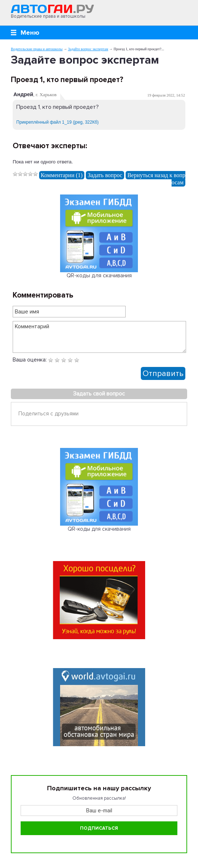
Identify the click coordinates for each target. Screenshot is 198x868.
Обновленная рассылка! (99, 798)
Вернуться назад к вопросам (156, 179)
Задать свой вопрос (99, 394)
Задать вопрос (105, 175)
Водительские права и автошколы (37, 49)
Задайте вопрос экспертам (88, 49)
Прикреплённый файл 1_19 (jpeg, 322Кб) (58, 122)
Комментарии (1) (62, 175)
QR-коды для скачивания (99, 275)
